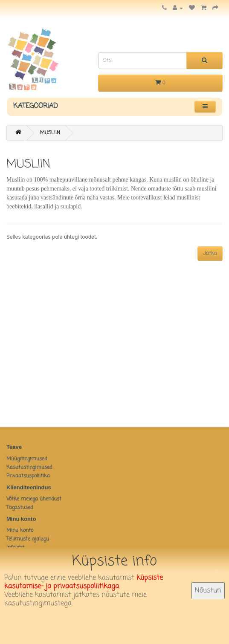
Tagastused (20, 508)
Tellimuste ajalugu (28, 539)
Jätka (210, 254)
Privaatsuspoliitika (28, 476)
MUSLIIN (50, 133)
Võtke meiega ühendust (34, 499)
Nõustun (208, 591)
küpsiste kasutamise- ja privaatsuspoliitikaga (84, 582)
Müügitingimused (27, 459)
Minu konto (20, 531)
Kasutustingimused (29, 468)
